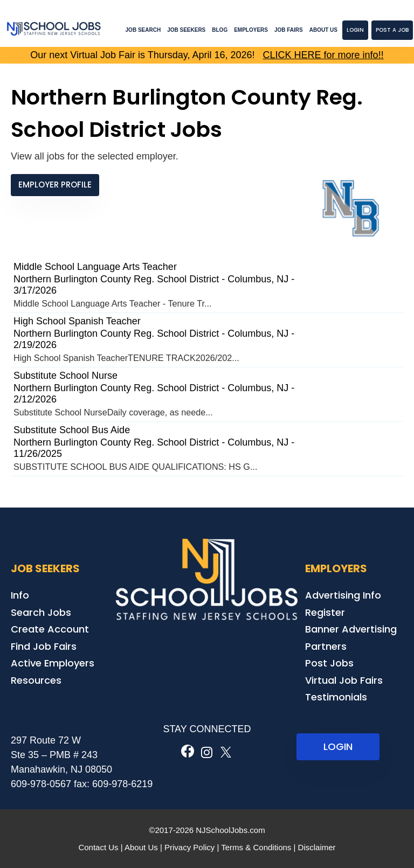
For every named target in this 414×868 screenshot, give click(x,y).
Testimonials (336, 697)
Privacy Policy (189, 847)
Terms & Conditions (256, 847)
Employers (251, 30)
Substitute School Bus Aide (72, 430)
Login (355, 30)
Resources (36, 680)
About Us (323, 30)
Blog (220, 30)
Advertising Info (343, 595)
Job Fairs (289, 30)
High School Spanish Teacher (77, 321)
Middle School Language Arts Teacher (95, 267)
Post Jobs (329, 663)
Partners (326, 646)
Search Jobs (41, 612)
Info (20, 595)
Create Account (50, 629)
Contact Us (98, 847)
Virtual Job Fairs (344, 680)
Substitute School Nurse (65, 376)
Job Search (143, 30)
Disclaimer (317, 847)
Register (325, 612)
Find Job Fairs (44, 646)
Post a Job (392, 30)
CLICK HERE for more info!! (323, 55)
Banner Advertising (351, 629)
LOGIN (338, 747)
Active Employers (53, 663)
